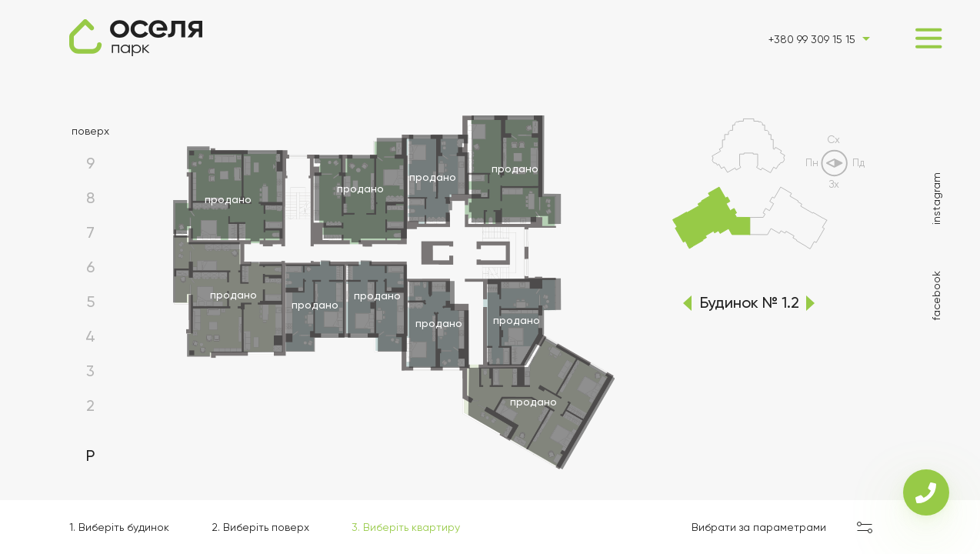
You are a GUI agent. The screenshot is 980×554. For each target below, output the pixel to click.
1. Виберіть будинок (119, 527)
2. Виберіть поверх (260, 527)
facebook (936, 295)
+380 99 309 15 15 (812, 39)
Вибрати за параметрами (759, 527)
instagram (936, 199)
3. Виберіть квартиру (406, 527)
